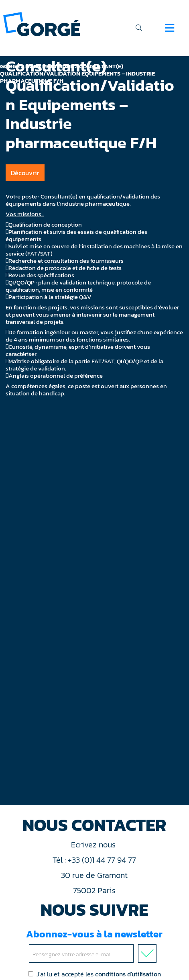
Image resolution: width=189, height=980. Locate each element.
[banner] (42, 24)
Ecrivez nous (94, 845)
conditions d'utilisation (128, 974)
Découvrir (25, 173)
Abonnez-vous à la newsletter (94, 945)
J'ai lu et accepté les (94, 974)
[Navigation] (170, 28)
